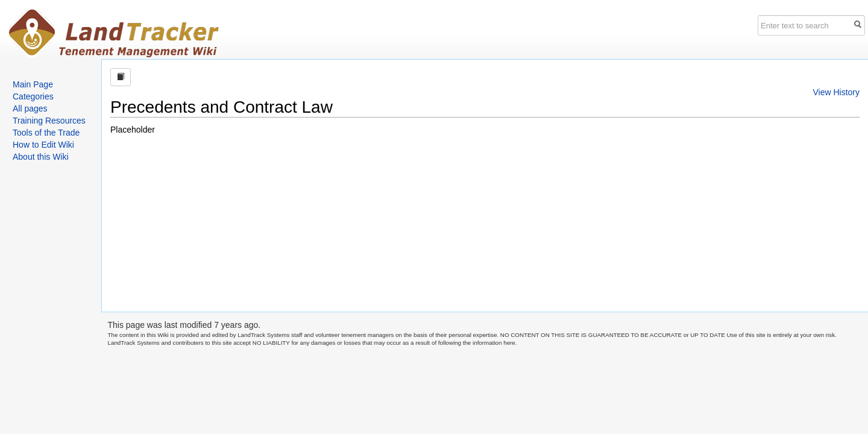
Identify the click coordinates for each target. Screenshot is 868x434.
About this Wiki (41, 157)
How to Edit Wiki (43, 145)
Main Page (33, 84)
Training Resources (49, 121)
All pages (30, 108)
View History (836, 92)
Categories (33, 96)
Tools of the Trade (46, 133)
